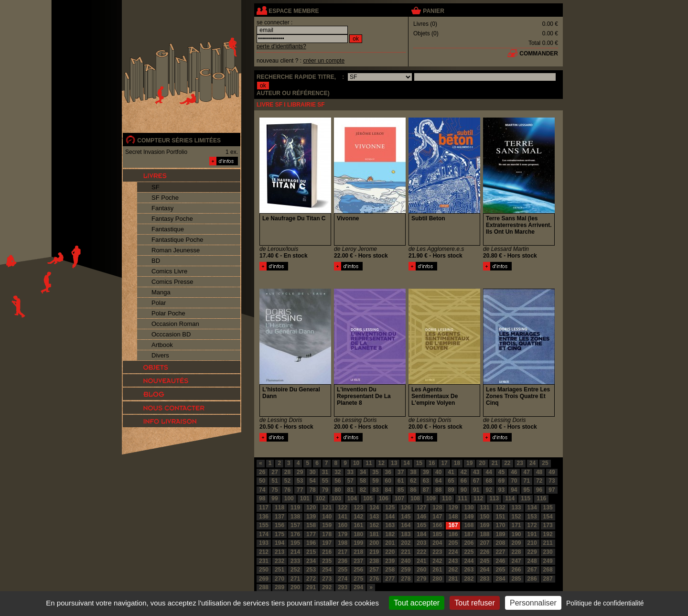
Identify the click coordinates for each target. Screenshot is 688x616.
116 (541, 498)
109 (431, 498)
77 (300, 490)
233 (295, 561)
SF (156, 187)
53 (300, 481)
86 (413, 490)
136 (264, 517)
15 (419, 463)
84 (388, 490)
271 (295, 579)
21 (495, 463)
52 (287, 481)
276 (374, 579)
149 (469, 517)
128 (437, 508)
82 (363, 490)
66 (464, 481)
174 (264, 534)
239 (390, 561)
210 (532, 543)
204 (437, 543)
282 (469, 579)
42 (464, 472)
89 (451, 490)
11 (369, 463)
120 (311, 508)
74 (262, 490)
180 (358, 534)
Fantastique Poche (177, 240)
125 (390, 508)
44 (489, 472)
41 (451, 472)
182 (390, 534)
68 (489, 481)
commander (539, 54)
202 (406, 543)
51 (274, 481)
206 (469, 543)
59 (375, 481)
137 (279, 517)
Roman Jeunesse (176, 250)
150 (484, 517)
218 (358, 552)
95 (527, 490)
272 (311, 579)
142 (358, 517)
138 (295, 517)
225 (469, 552)
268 (548, 570)
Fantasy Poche (172, 219)
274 (343, 579)
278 (406, 579)
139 (311, 517)
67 (476, 481)
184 (421, 534)
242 (437, 561)
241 (421, 561)
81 (350, 490)
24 (532, 463)
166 (437, 525)
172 (532, 525)
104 (352, 498)
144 (390, 517)
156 (279, 525)
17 (444, 463)
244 (469, 561)
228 (516, 552)
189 (500, 534)
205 (453, 543)
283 (484, 579)
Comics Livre (169, 271)
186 (453, 534)
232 (279, 561)
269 (264, 579)
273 (327, 579)
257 (374, 570)
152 (516, 517)
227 (500, 552)
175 (279, 534)
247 (516, 561)
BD (156, 261)
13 (394, 463)
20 (482, 463)
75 (274, 490)
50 (262, 481)
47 (527, 472)
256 (358, 570)
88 (438, 490)
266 (516, 570)
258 (390, 570)
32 (338, 472)
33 (350, 472)
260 (421, 570)
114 (510, 498)
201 (390, 543)
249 (548, 561)
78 (312, 490)
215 (311, 552)
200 (374, 543)
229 (532, 552)
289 (279, 587)
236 (343, 561)
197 (327, 543)
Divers (160, 355)
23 (520, 463)
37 (401, 472)
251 (279, 570)
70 (514, 481)
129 (453, 508)
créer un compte (324, 61)
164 (406, 525)
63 (426, 481)
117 (264, 508)
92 (489, 490)
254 (327, 570)
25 (545, 463)
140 (327, 517)
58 (363, 481)
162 (374, 525)
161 (358, 525)
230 (548, 552)
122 (343, 508)
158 (311, 525)
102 (321, 498)
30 (312, 472)
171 (516, 525)
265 (500, 570)
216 (327, 552)
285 (516, 579)
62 (413, 481)
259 (406, 570)
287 (548, 579)
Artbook (162, 345)
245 (484, 561)
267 (532, 570)
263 (469, 570)
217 (343, 552)
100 (289, 498)
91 (476, 490)
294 (358, 587)
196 (311, 543)
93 (501, 490)
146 (421, 517)
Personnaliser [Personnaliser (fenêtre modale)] (533, 603)
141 (343, 517)
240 (406, 561)
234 (311, 561)
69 (501, 481)
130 (469, 508)
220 (390, 552)
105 (368, 498)
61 (401, 481)
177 (311, 534)
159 (327, 525)
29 (300, 472)
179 (343, 534)
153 (532, 517)
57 (350, 481)
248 (532, 561)
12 (382, 463)
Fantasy (162, 208)
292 (327, 587)
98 (262, 498)
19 (469, 463)
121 (327, 508)
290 (295, 587)
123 (358, 508)
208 (500, 543)
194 (279, 543)
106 (384, 498)
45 (501, 472)
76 (287, 490)
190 (516, 534)
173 (548, 525)
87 (426, 490)
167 (453, 525)
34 (363, 472)
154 (548, 517)
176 (295, 534)
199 (358, 543)
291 (311, 587)
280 (437, 579)
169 (484, 525)
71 (527, 481)
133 (516, 508)
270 (279, 579)
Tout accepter (417, 603)
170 (500, 525)
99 (274, 498)
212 (264, 552)
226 (484, 552)
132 (500, 508)
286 (532, 579)
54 (312, 481)
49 (552, 472)
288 (264, 587)
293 (343, 587)
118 (279, 508)
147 (437, 517)
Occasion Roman (175, 324)
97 (552, 490)
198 (343, 543)
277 (390, 579)
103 (336, 498)
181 (374, 534)
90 (464, 490)
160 (343, 525)
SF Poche (165, 198)
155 (264, 525)
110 (447, 498)
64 (438, 481)
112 (478, 498)
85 (401, 490)
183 (406, 534)
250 (264, 570)
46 (514, 472)
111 (462, 498)
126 (406, 508)
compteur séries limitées (179, 140)
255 (343, 570)
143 (374, 517)
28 (287, 472)
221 (406, 552)
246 (500, 561)
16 (432, 463)
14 (406, 463)
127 (421, 508)
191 (532, 534)
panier (433, 11)
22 (507, 463)
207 (484, 543)
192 (548, 534)
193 (264, 543)
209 (516, 543)
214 (295, 552)
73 (552, 481)
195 (295, 543)
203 (421, 543)
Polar (159, 303)
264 (484, 570)
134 (532, 508)
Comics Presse (172, 282)
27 (274, 472)
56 (338, 481)
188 (484, 534)
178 (327, 534)
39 (426, 472)
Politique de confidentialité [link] (605, 603)
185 (437, 534)
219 (374, 552)
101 (305, 498)
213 (279, 552)
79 (325, 490)
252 (295, 570)
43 (476, 472)
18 (457, 463)
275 (358, 579)
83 (375, 490)
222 (421, 552)
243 (453, 561)
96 (539, 490)
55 (325, 481)
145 (406, 517)
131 (484, 508)
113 (494, 498)
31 (325, 472)
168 (469, 525)
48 (539, 472)
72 (539, 481)
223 (437, 552)
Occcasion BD (171, 334)
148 (453, 517)
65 (451, 481)
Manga (161, 292)
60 (388, 481)
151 (500, 517)
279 (421, 579)
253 (311, 570)
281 (453, 579)
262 (453, 570)
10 (356, 463)
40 (438, 472)
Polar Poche (168, 313)
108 (415, 498)
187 (469, 534)
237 (358, 561)
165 (421, 525)
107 (399, 498)
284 (500, 579)
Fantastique (168, 229)
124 (374, 508)
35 (375, 472)
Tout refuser (474, 603)
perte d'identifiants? (281, 46)
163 (390, 525)
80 (338, 490)
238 (374, 561)
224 (453, 552)
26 (262, 472)
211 (548, 543)
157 (295, 525)
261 (437, 570)
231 (264, 561)
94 (514, 490)
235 (327, 561)
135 (548, 508)
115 (526, 498)
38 (413, 472)
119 (295, 508)
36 (388, 472)
